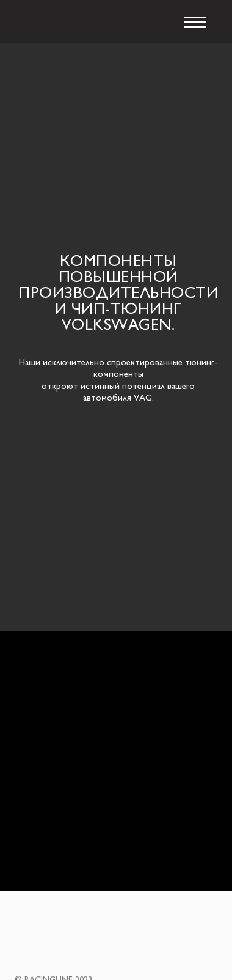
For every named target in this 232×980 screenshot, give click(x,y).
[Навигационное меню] (195, 23)
